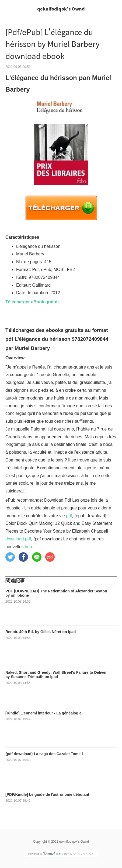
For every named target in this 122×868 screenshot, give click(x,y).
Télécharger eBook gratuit (32, 302)
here (29, 547)
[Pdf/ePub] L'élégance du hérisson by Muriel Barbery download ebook (53, 44)
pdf (69, 516)
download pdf (18, 539)
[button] (10, 557)
